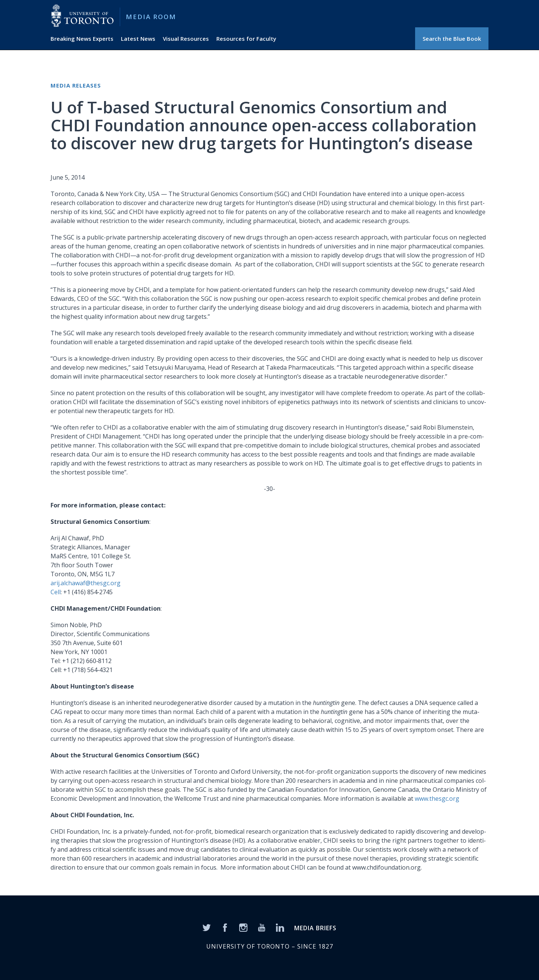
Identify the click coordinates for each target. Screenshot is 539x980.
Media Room (151, 17)
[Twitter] (207, 927)
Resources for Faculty (246, 39)
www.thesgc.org (437, 799)
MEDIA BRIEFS (315, 928)
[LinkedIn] (280, 927)
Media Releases (76, 85)
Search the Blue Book (452, 39)
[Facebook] (225, 927)
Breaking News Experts (82, 39)
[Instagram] (243, 927)
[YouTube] (262, 927)
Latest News (138, 39)
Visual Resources (186, 39)
